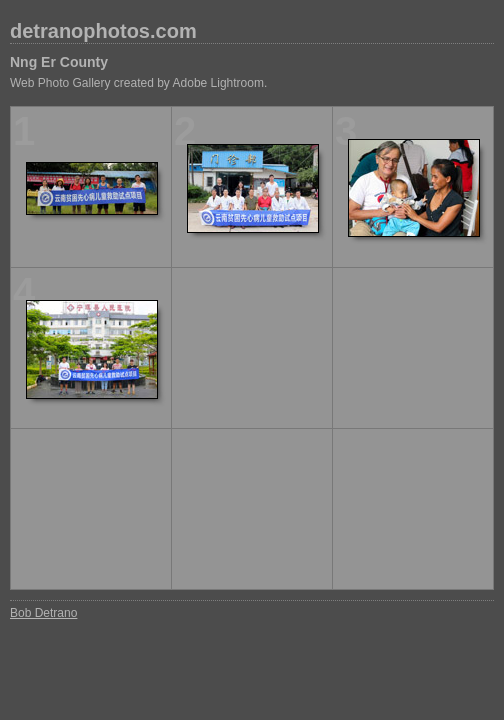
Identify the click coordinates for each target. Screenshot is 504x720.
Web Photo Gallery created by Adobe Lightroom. (138, 83)
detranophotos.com (103, 31)
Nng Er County (59, 62)
